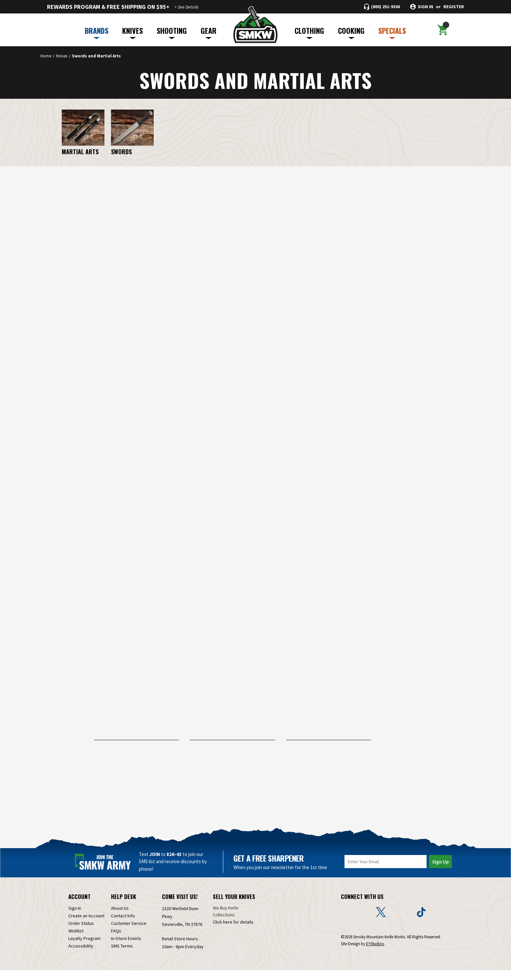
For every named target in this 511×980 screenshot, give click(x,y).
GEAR (209, 32)
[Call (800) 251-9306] (382, 7)
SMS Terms (122, 956)
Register (454, 7)
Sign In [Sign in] (75, 918)
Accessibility (81, 956)
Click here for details (233, 932)
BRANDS (97, 32)
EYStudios (375, 954)
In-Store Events (126, 948)
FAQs (116, 941)
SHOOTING (172, 32)
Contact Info (123, 926)
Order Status (81, 933)
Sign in (425, 7)
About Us (120, 918)
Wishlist (76, 941)
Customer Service (129, 933)
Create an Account (86, 926)
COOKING (351, 32)
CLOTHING (309, 32)
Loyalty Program (84, 948)
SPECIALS (392, 32)
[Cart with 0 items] (442, 30)
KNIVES (133, 32)
